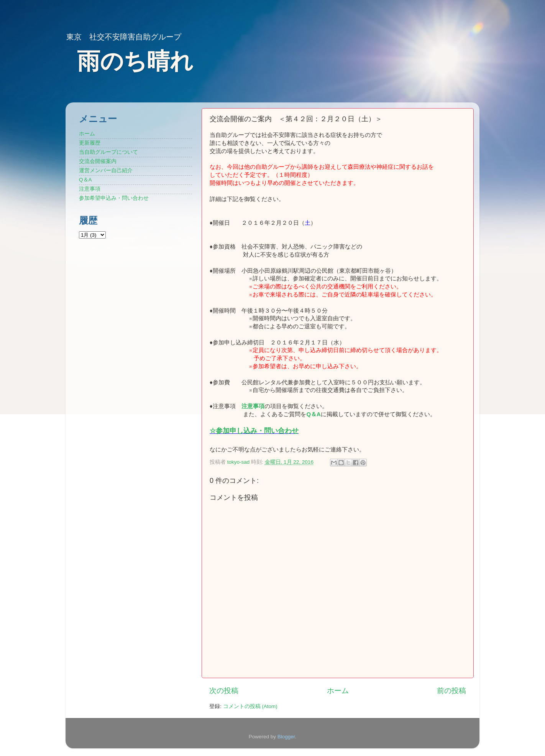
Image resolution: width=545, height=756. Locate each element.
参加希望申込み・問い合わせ (114, 198)
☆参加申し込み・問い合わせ (254, 431)
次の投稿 (224, 691)
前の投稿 (451, 691)
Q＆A (85, 180)
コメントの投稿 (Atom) (250, 706)
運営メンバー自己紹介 (106, 170)
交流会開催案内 (98, 161)
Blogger (286, 737)
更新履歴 (90, 143)
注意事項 (253, 406)
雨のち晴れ (135, 61)
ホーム (338, 691)
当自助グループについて (108, 152)
